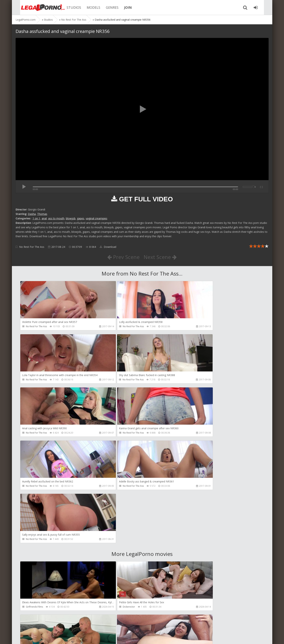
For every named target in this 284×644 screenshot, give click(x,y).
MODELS (88, 7)
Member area (42, 626)
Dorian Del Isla (34, 608)
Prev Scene (123, 257)
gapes (81, 218)
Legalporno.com (36, 7)
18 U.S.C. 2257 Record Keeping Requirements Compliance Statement (134, 637)
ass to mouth (56, 218)
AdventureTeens (35, 554)
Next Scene (160, 257)
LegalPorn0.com (43, 637)
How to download (69, 626)
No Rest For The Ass (32, 247)
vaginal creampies (97, 218)
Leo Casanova (196, 501)
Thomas (42, 214)
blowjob (71, 218)
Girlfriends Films (35, 501)
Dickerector (113, 501)
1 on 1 (36, 218)
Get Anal (112, 608)
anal (44, 218)
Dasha (32, 214)
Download (108, 247)
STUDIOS (68, 7)
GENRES (107, 7)
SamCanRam (195, 554)
